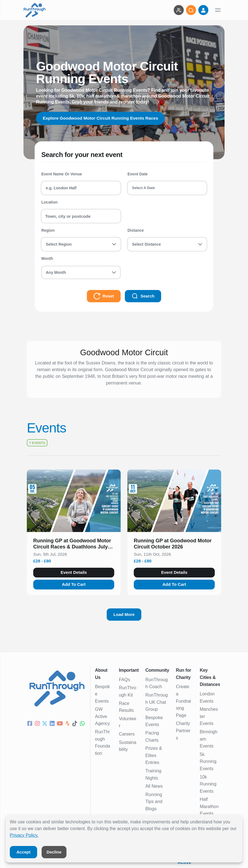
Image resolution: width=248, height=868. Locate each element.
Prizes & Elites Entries (154, 755)
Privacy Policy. (24, 835)
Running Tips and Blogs (154, 802)
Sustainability (128, 746)
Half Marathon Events (209, 806)
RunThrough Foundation (102, 743)
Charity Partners (183, 731)
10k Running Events (208, 784)
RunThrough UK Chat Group (157, 702)
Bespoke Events (102, 694)
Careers (127, 734)
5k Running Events (208, 761)
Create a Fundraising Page (183, 701)
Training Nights (153, 774)
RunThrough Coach (157, 683)
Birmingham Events (208, 739)
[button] (74, 545)
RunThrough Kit (128, 691)
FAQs (125, 680)
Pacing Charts (152, 737)
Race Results (126, 707)
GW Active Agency (102, 716)
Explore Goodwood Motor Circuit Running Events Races (102, 118)
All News (154, 786)
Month (47, 258)
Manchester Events (209, 716)
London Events (207, 697)
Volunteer (128, 722)
